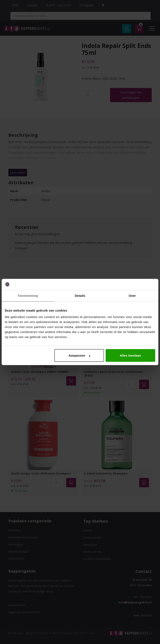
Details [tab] (80, 296)
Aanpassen (79, 355)
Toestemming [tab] (28, 296)
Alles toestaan (130, 355)
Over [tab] (132, 296)
